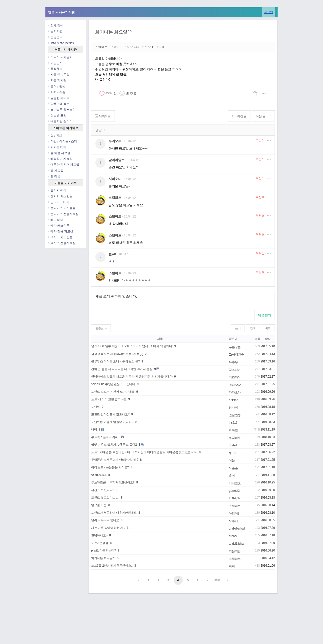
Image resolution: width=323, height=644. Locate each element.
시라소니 (115, 179)
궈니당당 (235, 385)
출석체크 (55, 69)
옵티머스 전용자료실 (63, 214)
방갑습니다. (99, 475)
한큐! (112, 254)
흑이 (232, 476)
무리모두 (115, 141)
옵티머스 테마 (59, 202)
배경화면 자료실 (60, 159)
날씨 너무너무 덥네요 (105, 520)
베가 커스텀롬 (59, 225)
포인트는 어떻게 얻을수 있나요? (112, 422)
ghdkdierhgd (237, 529)
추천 (260, 140)
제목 (160, 339)
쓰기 (238, 328)
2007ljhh (234, 498)
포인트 (96, 407)
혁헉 (232, 566)
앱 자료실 (56, 171)
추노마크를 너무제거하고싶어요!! (113, 482)
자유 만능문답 (59, 74)
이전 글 (239, 116)
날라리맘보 (116, 160)
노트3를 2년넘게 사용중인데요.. (112, 566)
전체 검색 (56, 25)
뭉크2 (233, 453)
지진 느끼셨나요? (103, 490)
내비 (94, 430)
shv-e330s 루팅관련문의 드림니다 (113, 384)
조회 (257, 339)
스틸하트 (102, 47)
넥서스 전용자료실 (62, 243)
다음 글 (263, 116)
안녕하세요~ (99, 535)
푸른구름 (235, 347)
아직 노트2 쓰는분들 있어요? (110, 467)
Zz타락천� (236, 355)
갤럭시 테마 (57, 190)
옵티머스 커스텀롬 (62, 208)
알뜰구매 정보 (59, 104)
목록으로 (103, 116)
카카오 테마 (57, 147)
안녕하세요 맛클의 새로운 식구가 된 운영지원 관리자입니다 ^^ (132, 377)
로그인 (268, 12)
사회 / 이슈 (57, 92)
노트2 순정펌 (100, 543)
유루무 (233, 362)
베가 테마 (56, 220)
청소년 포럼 (57, 115)
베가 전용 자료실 (61, 231)
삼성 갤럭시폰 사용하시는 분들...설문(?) (117, 354)
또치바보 (235, 438)
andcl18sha (236, 544)
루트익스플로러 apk (104, 437)
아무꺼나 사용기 (60, 57)
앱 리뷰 (54, 176)
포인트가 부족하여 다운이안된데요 (114, 513)
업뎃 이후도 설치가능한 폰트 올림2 (114, 445)
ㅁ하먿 (233, 430)
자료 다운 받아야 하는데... (108, 528)
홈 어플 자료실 (59, 153)
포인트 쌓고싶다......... (105, 498)
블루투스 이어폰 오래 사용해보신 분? (115, 361)
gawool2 (234, 491)
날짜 (268, 339)
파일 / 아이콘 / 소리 (62, 141)
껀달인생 (235, 415)
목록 (268, 328)
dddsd (233, 445)
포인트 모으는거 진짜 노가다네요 (113, 392)
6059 (217, 580)
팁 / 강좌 (55, 135)
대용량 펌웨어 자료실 (64, 164)
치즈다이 (235, 370)
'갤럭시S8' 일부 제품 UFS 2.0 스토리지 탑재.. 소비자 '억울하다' (132, 346)
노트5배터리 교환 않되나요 (109, 399)
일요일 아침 (99, 505)
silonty (233, 536)
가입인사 (55, 63)
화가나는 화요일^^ (113, 32)
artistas (233, 400)
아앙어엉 (235, 513)
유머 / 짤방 (57, 86)
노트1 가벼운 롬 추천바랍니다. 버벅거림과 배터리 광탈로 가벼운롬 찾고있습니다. (144, 452)
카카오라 (235, 392)
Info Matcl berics (61, 43)
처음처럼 (235, 551)
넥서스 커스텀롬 (60, 237)
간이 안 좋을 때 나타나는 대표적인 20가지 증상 (122, 369)
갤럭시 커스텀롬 (60, 196)
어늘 (232, 461)
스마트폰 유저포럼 (62, 110)
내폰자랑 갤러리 (60, 121)
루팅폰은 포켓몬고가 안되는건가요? (115, 460)
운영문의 (55, 37)
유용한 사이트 (59, 98)
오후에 (233, 521)
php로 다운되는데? (103, 550)
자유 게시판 (57, 80)
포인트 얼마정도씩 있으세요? (110, 414)
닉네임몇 (235, 483)
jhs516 (233, 423)
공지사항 (55, 31)
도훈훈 (233, 468)
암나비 (233, 408)
